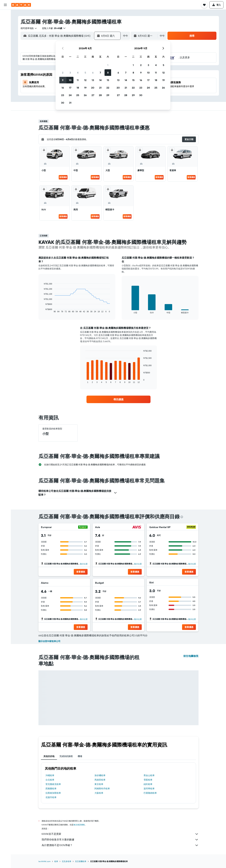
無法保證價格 (79, 825)
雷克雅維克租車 (53, 784)
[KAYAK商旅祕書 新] (5, 56)
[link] (118, 399)
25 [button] (78, 95)
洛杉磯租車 (100, 775)
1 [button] (108, 65)
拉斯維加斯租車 (53, 793)
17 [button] (70, 88)
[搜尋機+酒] (5, 34)
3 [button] (70, 73)
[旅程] (5, 65)
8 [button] (108, 73)
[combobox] (29, 28)
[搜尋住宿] (5, 21)
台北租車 (50, 780)
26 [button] (85, 95)
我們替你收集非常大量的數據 (120, 840)
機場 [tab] (80, 756)
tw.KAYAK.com (44, 861)
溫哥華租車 (149, 789)
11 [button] (78, 80)
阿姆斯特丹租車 (102, 789)
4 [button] (78, 73)
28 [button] (100, 95)
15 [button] (108, 80)
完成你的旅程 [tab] (66, 756)
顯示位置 (84, 564)
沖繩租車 (50, 775)
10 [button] (70, 80)
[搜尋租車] (5, 28)
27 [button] (93, 95)
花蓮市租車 (51, 797)
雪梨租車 (148, 780)
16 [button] (63, 88)
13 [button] (93, 80)
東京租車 (99, 784)
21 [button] (100, 88)
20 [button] (93, 88)
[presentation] (182, 517)
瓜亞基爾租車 (81, 861)
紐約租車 (148, 784)
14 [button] (100, 80)
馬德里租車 (100, 780)
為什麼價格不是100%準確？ (120, 845)
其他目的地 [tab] (49, 756)
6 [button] (93, 73)
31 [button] (70, 103)
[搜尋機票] (5, 14)
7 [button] (100, 73)
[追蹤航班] (5, 50)
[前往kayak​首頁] (21, 5)
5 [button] (85, 73)
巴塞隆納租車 (150, 793)
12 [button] (85, 80)
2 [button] (63, 73)
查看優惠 (63, 177)
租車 (56, 861)
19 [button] (85, 88)
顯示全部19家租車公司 (49, 641)
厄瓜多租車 (67, 861)
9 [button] (63, 80)
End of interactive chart (42, 310)
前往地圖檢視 (191, 656)
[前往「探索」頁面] (5, 43)
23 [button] (63, 95)
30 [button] (63, 103)
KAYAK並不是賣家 (120, 834)
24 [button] (70, 95)
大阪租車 (99, 793)
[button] (5, 5)
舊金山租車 (149, 775)
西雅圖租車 (51, 789)
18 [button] (78, 88)
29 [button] (108, 95)
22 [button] (108, 88)
